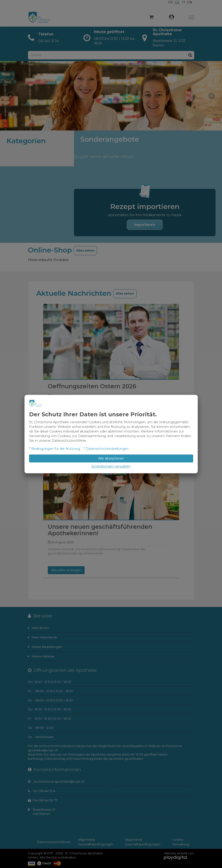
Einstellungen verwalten (111, 466)
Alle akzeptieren (111, 458)
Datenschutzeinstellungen (107, 449)
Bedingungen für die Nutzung (56, 449)
